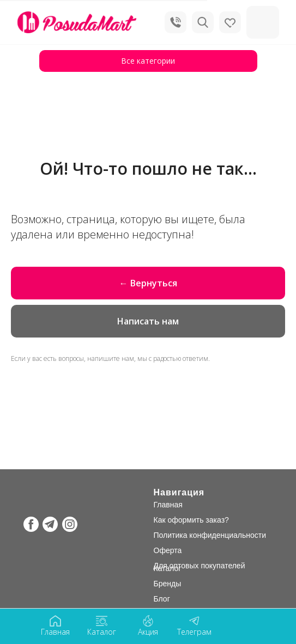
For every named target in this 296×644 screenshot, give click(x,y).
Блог (162, 599)
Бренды (168, 584)
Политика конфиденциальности (210, 535)
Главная (168, 505)
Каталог (168, 568)
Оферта (168, 550)
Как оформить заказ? (191, 520)
